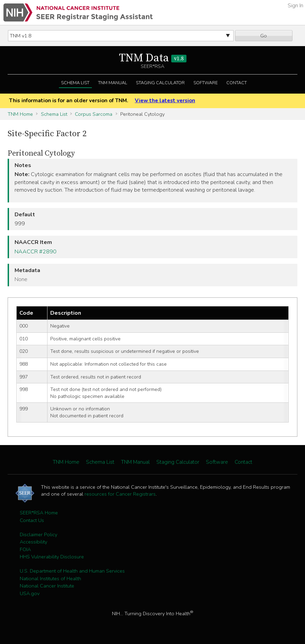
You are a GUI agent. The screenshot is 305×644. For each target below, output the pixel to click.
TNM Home (20, 114)
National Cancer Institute (47, 586)
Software (206, 83)
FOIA (25, 549)
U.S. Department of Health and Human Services (72, 571)
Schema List (75, 83)
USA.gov (30, 593)
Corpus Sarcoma (94, 114)
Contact (237, 83)
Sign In (295, 6)
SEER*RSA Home (39, 513)
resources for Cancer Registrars (120, 494)
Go (264, 36)
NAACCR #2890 (36, 252)
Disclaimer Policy (38, 534)
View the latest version (165, 101)
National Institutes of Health (50, 578)
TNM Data (153, 58)
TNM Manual (113, 83)
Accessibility (33, 542)
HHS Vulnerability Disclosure (52, 557)
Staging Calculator (160, 83)
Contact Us (32, 520)
